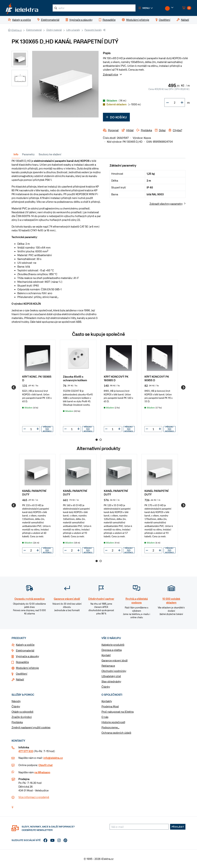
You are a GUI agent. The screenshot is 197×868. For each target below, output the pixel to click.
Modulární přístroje (27, 668)
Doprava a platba (112, 650)
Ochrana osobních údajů (116, 733)
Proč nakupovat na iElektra (118, 712)
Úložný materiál (54, 30)
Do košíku (116, 117)
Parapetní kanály (93, 30)
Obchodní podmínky (114, 671)
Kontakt (106, 655)
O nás (105, 717)
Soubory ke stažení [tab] (50, 154)
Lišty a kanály (73, 30)
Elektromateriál (34, 30)
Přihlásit (178, 827)
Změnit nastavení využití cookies (31, 728)
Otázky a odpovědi (22, 712)
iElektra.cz (16, 30)
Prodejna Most (110, 707)
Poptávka (17, 722)
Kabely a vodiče (25, 645)
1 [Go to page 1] (97, 440)
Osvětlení (22, 674)
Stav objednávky (111, 681)
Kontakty (107, 701)
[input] (31, 429)
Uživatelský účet (111, 676)
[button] (146, 8)
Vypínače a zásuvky (27, 656)
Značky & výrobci (22, 717)
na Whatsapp (42, 772)
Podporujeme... (110, 728)
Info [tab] (16, 154)
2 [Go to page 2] (101, 440)
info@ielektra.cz (53, 758)
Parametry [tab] (28, 154)
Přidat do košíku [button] (47, 429)
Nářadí (20, 679)
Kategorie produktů (113, 645)
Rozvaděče (22, 662)
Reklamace (108, 666)
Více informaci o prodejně (34, 797)
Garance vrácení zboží (115, 660)
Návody (16, 701)
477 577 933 (26, 751)
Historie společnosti (113, 722)
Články (106, 687)
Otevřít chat (46, 765)
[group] (37, 387)
